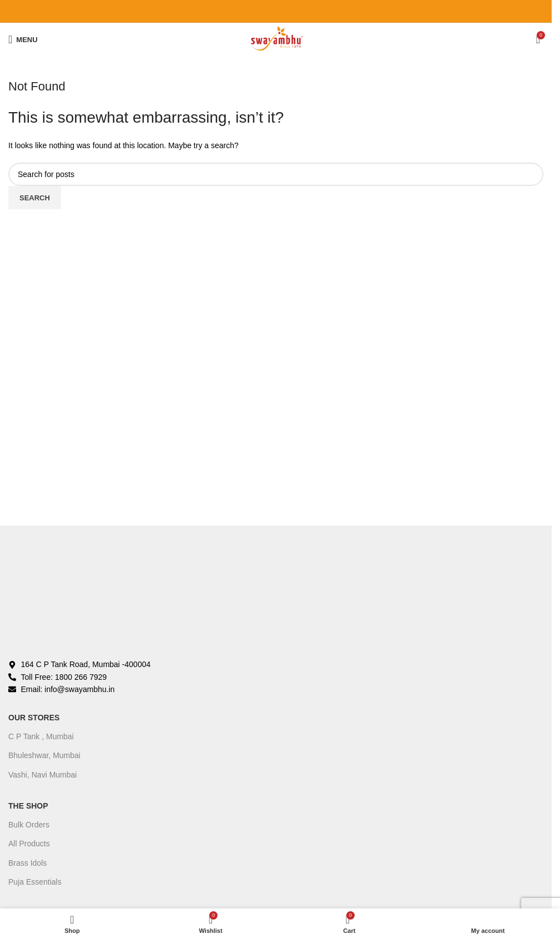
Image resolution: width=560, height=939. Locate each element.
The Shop (28, 806)
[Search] (276, 174)
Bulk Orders (29, 825)
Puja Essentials (35, 882)
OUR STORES (34, 718)
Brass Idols (27, 863)
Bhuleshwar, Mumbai (44, 755)
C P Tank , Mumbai (41, 736)
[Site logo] (276, 39)
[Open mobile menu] (23, 39)
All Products (29, 844)
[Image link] (128, 598)
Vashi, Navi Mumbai (42, 775)
